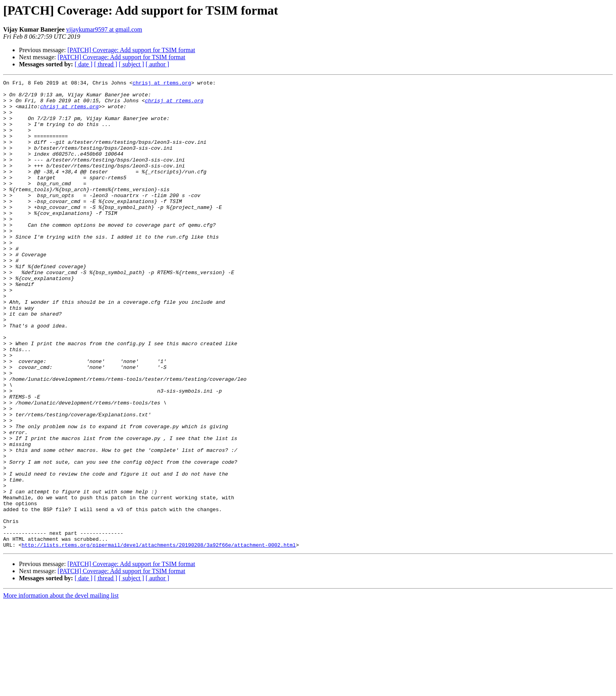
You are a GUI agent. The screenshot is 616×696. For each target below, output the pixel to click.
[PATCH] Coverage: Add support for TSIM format (131, 50)
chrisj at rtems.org (162, 84)
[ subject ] (131, 64)
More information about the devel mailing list (61, 689)
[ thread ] (106, 64)
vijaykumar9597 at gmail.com (104, 29)
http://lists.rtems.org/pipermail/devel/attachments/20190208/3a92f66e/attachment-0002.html (159, 638)
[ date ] (84, 64)
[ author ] (158, 64)
